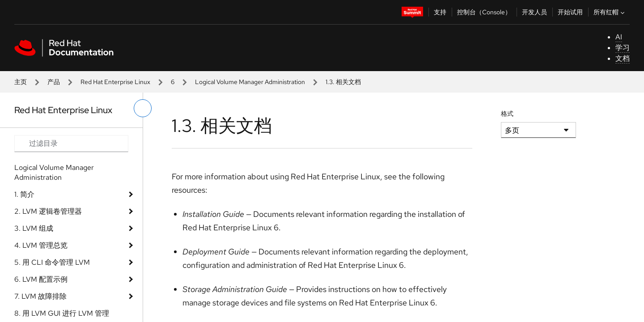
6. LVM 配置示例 (41, 279)
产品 (54, 82)
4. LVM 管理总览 (41, 245)
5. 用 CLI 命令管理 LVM (52, 262)
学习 (623, 48)
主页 (21, 82)
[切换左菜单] (143, 108)
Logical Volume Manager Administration (250, 82)
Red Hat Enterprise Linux (115, 82)
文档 (623, 58)
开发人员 (534, 12)
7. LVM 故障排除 (40, 296)
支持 (440, 12)
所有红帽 (610, 12)
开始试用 (570, 12)
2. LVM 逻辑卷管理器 (48, 211)
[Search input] (71, 144)
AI (619, 37)
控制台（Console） (484, 12)
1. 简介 (24, 194)
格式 (507, 114)
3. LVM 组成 (34, 228)
